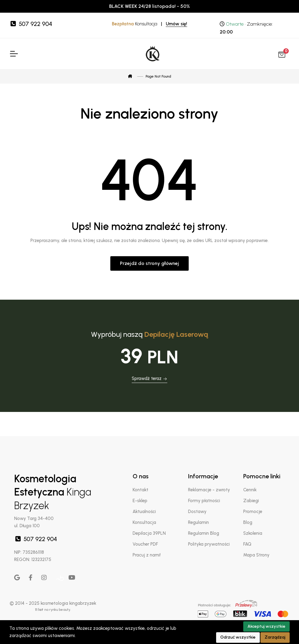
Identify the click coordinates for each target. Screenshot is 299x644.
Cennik (250, 490)
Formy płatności (204, 501)
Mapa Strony (256, 555)
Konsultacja (144, 522)
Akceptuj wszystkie (266, 626)
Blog (248, 522)
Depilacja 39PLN (149, 533)
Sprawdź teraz (149, 378)
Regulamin (198, 522)
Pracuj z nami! (147, 555)
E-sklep (140, 501)
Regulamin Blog (204, 533)
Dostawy (197, 512)
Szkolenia (253, 533)
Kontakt (140, 490)
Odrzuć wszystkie (238, 637)
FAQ (247, 544)
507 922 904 (31, 24)
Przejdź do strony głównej (149, 263)
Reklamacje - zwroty (209, 490)
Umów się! (176, 24)
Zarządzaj (275, 637)
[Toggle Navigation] (14, 54)
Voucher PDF (145, 544)
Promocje (253, 512)
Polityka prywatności (209, 544)
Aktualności (144, 512)
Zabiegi (251, 501)
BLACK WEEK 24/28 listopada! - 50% (149, 6)
